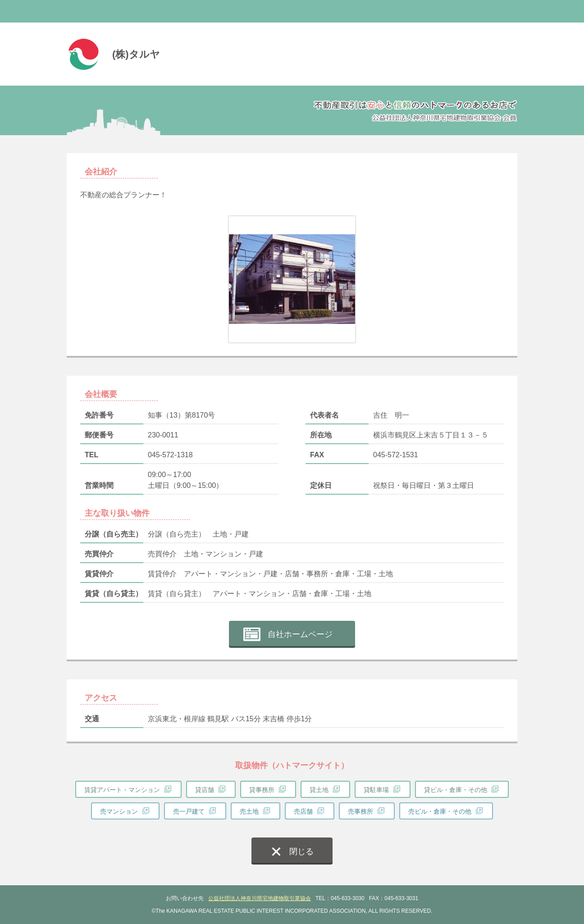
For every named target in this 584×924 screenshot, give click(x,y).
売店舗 (303, 811)
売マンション (119, 811)
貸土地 (319, 790)
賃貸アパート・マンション (122, 790)
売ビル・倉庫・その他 (440, 811)
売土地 (249, 811)
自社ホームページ (300, 634)
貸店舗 (205, 790)
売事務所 (360, 811)
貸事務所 (262, 790)
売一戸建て (189, 811)
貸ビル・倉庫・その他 (456, 790)
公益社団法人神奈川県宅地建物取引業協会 (260, 898)
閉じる (301, 851)
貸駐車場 (376, 790)
